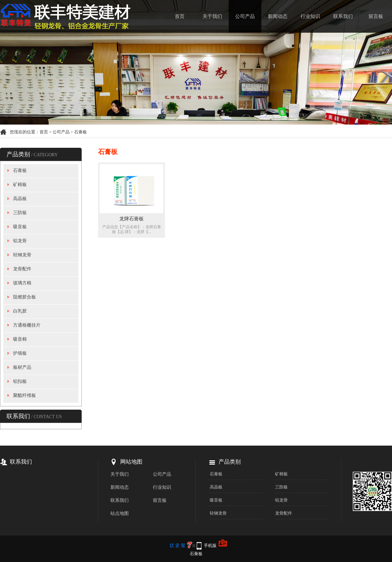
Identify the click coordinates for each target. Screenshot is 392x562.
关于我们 (212, 16)
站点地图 (120, 513)
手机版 (210, 545)
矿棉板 (20, 185)
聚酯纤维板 (24, 395)
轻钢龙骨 (22, 255)
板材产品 (22, 367)
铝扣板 (20, 381)
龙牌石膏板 (131, 219)
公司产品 (245, 16)
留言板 (376, 16)
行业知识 (310, 16)
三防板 (20, 213)
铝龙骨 (20, 241)
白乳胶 (20, 311)
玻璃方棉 (22, 283)
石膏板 (81, 132)
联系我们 (343, 16)
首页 (180, 16)
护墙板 (20, 353)
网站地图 (131, 462)
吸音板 (20, 227)
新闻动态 (278, 16)
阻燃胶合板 (24, 297)
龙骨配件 (22, 269)
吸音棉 (20, 339)
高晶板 (20, 199)
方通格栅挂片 (27, 325)
